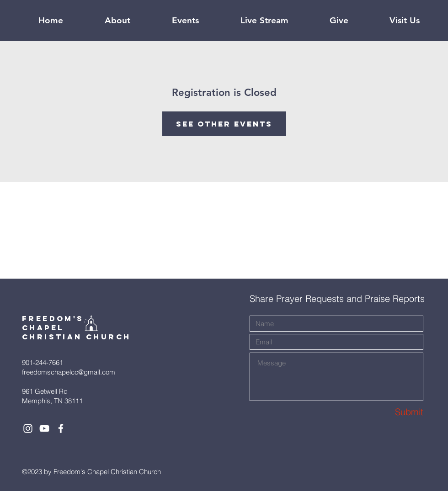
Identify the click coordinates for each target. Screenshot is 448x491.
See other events (224, 124)
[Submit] (391, 412)
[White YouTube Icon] (44, 428)
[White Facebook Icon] (61, 428)
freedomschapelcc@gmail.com (69, 372)
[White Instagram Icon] (28, 428)
